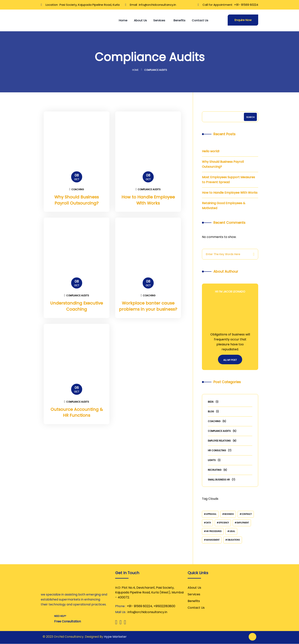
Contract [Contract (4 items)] (247, 514)
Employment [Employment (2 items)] (243, 523)
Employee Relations (219, 441)
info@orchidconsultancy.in (157, 5)
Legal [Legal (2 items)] (232, 531)
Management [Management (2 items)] (213, 540)
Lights (212, 460)
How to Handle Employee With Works (148, 200)
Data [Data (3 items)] (208, 523)
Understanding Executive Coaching (77, 306)
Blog (211, 411)
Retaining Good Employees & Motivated (224, 206)
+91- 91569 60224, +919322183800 (151, 606)
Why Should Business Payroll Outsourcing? (77, 200)
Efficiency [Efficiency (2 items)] (224, 523)
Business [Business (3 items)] (229, 514)
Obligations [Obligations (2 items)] (234, 540)
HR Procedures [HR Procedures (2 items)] (214, 531)
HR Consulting (217, 450)
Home (135, 70)
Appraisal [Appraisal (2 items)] (211, 514)
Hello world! (211, 151)
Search (250, 117)
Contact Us (196, 608)
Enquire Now (243, 20)
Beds (211, 402)
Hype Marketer (115, 637)
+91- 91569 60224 (246, 5)
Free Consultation (68, 622)
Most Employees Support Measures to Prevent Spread (228, 180)
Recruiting (215, 470)
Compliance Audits (148, 189)
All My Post (230, 360)
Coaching (77, 189)
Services (194, 594)
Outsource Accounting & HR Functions (77, 413)
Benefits (194, 601)
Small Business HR (219, 480)
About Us (194, 588)
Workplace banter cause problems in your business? (148, 306)
